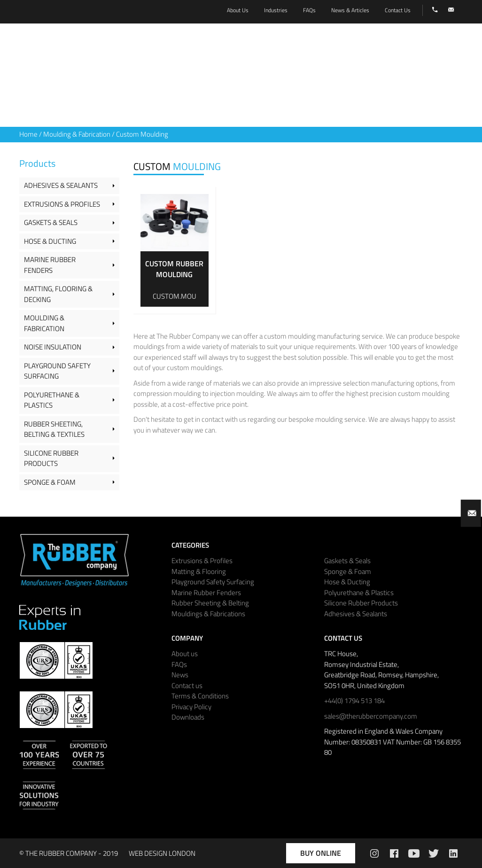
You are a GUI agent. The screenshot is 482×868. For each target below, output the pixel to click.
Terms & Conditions (200, 696)
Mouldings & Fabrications (208, 614)
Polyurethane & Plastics (52, 400)
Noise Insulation (53, 347)
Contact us (187, 686)
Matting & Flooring (199, 571)
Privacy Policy (191, 707)
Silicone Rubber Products (51, 458)
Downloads (188, 717)
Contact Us (398, 10)
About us (185, 654)
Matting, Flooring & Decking (58, 294)
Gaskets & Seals (51, 222)
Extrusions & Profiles (62, 204)
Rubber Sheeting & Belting (210, 603)
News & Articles (350, 10)
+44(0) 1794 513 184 (354, 701)
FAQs (179, 664)
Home (28, 134)
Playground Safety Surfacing (57, 371)
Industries (276, 10)
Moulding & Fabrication (77, 134)
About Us (238, 10)
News (180, 675)
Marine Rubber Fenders (50, 265)
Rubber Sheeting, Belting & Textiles (54, 429)
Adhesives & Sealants (61, 185)
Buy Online (321, 853)
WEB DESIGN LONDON (162, 853)
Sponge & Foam (50, 482)
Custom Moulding (142, 134)
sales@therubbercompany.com (371, 716)
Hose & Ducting (50, 241)
